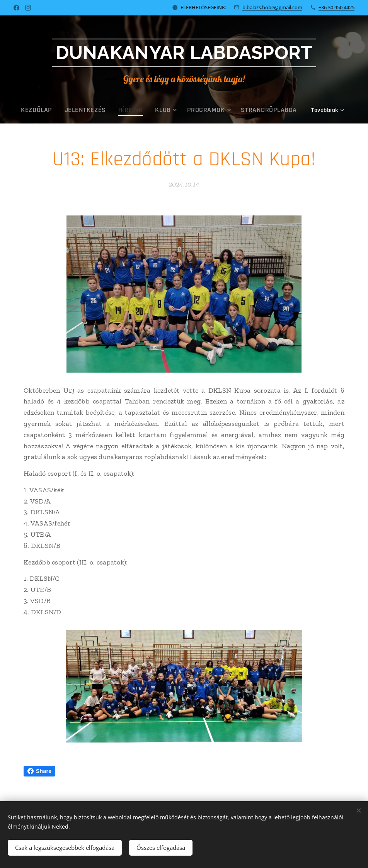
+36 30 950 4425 (336, 7)
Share (39, 771)
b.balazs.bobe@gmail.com (272, 7)
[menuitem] (39, 110)
